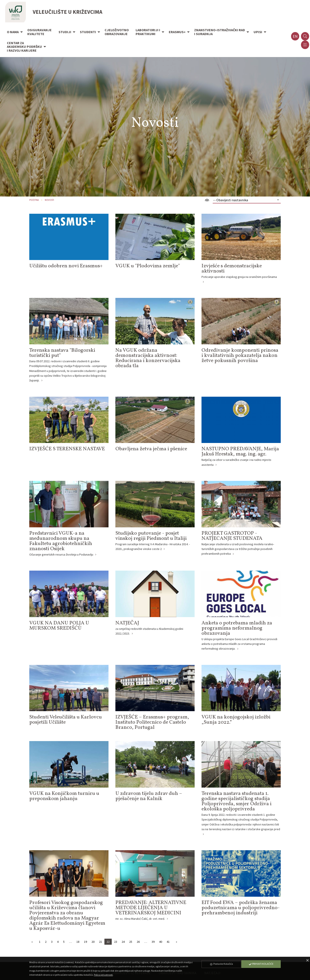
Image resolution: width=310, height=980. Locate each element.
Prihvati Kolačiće (261, 964)
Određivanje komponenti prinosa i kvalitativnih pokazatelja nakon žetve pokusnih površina (240, 356)
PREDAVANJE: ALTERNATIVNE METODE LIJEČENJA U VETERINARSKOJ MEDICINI (151, 908)
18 (78, 942)
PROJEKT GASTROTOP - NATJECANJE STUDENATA (232, 536)
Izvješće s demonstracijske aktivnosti (232, 269)
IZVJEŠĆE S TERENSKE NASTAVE (67, 449)
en (295, 36)
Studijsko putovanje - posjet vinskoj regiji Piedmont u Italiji (151, 536)
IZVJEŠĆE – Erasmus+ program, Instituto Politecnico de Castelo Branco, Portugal (152, 722)
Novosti (49, 200)
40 (161, 942)
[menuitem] (14, 32)
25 (131, 942)
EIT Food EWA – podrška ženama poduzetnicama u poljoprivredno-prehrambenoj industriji (241, 908)
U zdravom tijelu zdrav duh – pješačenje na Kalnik (149, 796)
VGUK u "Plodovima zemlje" (148, 266)
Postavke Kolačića (221, 964)
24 (123, 942)
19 (85, 942)
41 (168, 942)
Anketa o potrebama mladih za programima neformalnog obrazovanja (237, 628)
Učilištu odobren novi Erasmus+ (66, 266)
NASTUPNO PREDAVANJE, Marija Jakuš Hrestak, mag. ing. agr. (240, 452)
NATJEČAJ (127, 623)
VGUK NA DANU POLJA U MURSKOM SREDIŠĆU (59, 626)
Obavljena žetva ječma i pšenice (151, 449)
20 (93, 942)
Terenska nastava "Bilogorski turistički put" (62, 353)
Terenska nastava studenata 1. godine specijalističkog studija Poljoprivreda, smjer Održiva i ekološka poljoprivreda (236, 801)
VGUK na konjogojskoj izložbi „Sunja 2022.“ (236, 720)
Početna (34, 200)
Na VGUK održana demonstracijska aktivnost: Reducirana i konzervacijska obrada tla (148, 358)
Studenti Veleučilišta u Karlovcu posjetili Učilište (66, 720)
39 (153, 942)
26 (138, 942)
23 (116, 942)
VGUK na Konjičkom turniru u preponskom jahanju (64, 796)
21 (101, 942)
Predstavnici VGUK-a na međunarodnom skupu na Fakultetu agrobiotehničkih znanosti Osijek (61, 541)
